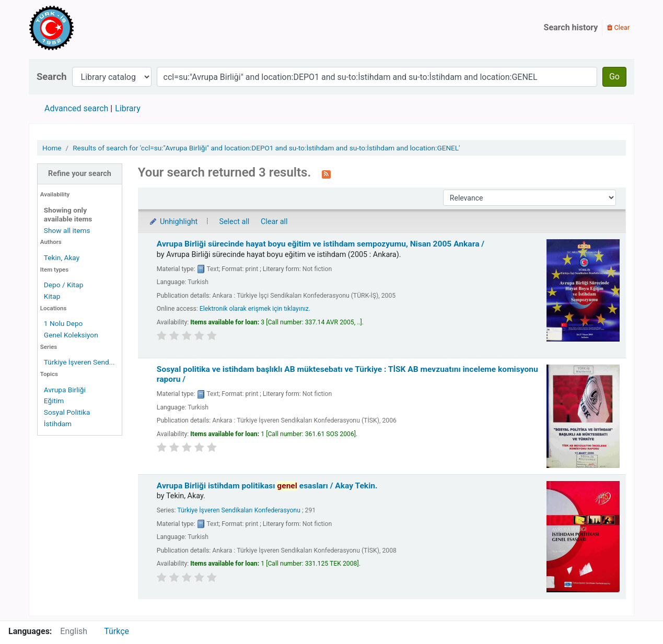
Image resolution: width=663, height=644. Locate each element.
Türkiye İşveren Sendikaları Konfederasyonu (239, 510)
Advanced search (76, 108)
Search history (571, 27)
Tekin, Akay (62, 257)
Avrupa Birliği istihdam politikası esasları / (267, 486)
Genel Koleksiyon (71, 335)
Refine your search (80, 174)
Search (52, 77)
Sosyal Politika (67, 412)
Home (52, 148)
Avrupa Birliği (65, 390)
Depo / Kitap (64, 285)
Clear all (274, 222)
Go (614, 77)
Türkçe (117, 631)
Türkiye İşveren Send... (79, 362)
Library (127, 108)
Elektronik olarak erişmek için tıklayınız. (255, 309)
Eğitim (54, 401)
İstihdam (58, 424)
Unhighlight (173, 222)
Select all (234, 222)
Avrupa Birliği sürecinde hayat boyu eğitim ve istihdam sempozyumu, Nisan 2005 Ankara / (321, 244)
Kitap (52, 296)
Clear (618, 27)
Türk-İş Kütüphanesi (82, 28)
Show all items (67, 230)
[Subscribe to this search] (326, 173)
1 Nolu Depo (63, 323)
